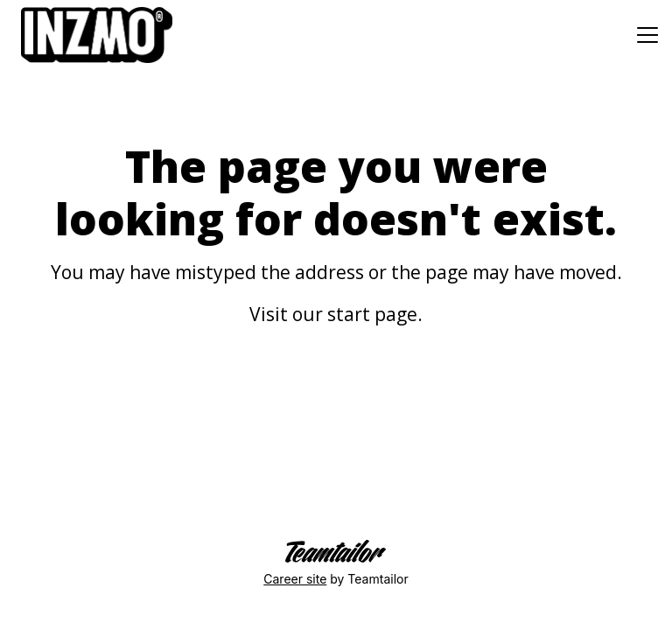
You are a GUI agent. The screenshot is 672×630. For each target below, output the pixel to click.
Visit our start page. (336, 314)
